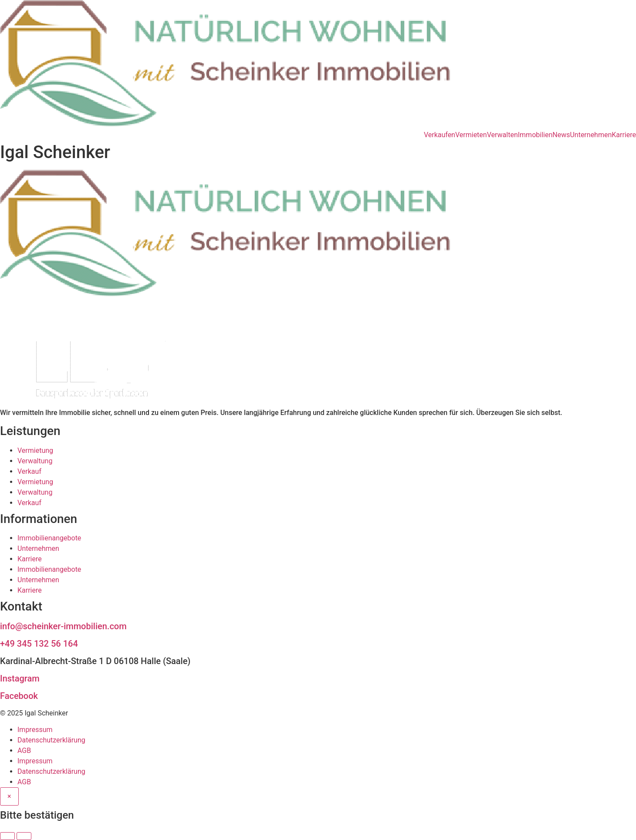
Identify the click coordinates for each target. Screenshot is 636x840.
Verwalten (502, 135)
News (561, 135)
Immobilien (535, 135)
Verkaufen (440, 135)
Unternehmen (591, 135)
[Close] (9, 796)
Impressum (35, 730)
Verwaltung (35, 461)
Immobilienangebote (49, 538)
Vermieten (471, 135)
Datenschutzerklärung (51, 740)
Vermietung (35, 450)
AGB (24, 751)
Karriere (624, 135)
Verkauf (29, 471)
